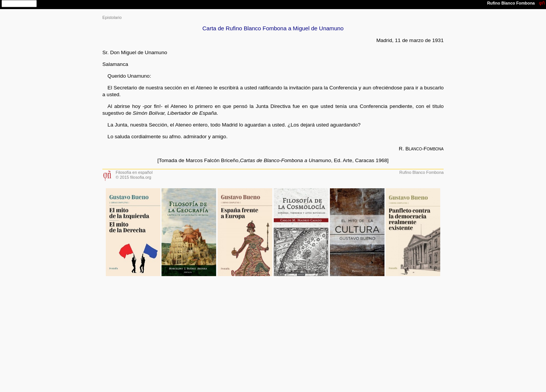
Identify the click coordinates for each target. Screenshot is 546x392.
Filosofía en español (134, 172)
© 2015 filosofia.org (133, 177)
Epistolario (112, 17)
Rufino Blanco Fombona (421, 172)
